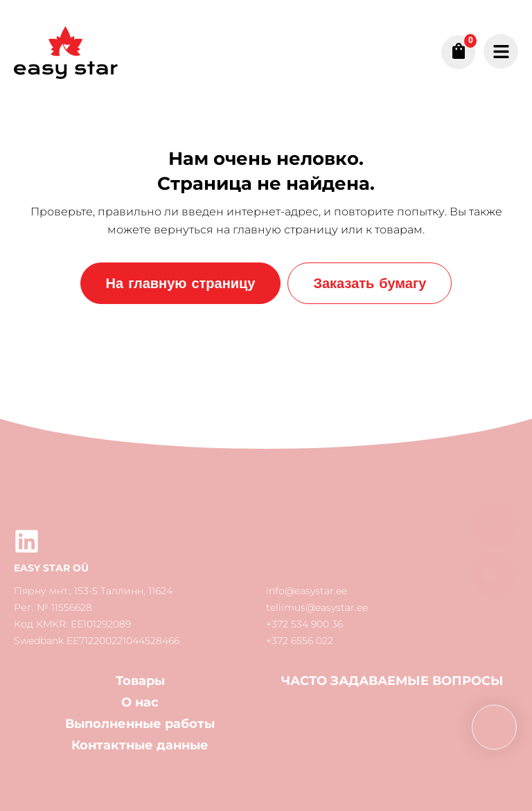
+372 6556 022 (300, 641)
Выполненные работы (140, 724)
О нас (140, 702)
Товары (140, 681)
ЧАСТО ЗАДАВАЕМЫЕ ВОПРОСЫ (392, 681)
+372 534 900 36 (304, 624)
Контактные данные (140, 745)
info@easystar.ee (307, 591)
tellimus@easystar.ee (317, 607)
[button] (494, 575)
